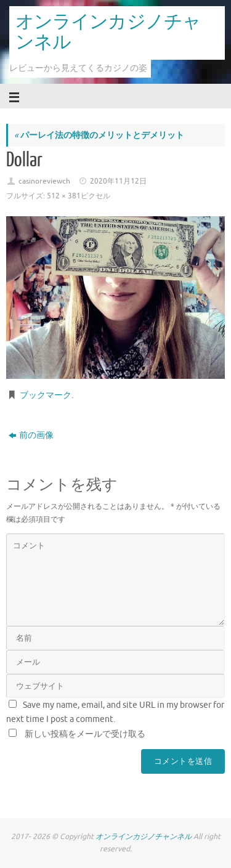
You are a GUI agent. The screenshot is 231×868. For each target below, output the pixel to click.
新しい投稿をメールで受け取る (85, 734)
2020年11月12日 (118, 181)
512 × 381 (64, 196)
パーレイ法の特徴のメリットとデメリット (99, 135)
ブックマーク (46, 395)
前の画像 (31, 435)
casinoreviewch (44, 181)
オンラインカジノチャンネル (108, 32)
